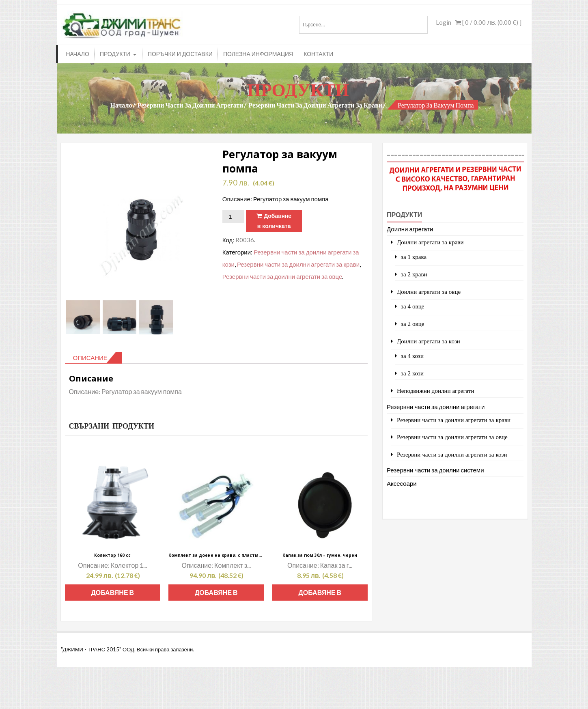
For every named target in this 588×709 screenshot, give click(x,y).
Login (444, 22)
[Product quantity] (233, 217)
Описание (90, 358)
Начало (78, 54)
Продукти (115, 54)
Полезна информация (258, 54)
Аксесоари (402, 483)
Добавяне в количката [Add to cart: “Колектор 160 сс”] (112, 595)
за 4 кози (412, 356)
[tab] (93, 358)
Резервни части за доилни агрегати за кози (452, 454)
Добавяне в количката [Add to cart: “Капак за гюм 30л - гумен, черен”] (320, 595)
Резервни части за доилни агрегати (190, 105)
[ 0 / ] (488, 22)
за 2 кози (412, 373)
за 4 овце (412, 306)
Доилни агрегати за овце (429, 292)
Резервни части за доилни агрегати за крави (315, 105)
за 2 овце (412, 324)
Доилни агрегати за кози (429, 341)
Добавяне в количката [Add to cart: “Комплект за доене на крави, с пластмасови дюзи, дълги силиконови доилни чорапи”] (216, 595)
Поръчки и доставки (180, 54)
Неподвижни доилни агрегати (435, 391)
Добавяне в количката (274, 221)
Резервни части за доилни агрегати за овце (282, 276)
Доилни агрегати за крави (430, 242)
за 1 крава (414, 257)
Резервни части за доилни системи (435, 470)
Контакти (318, 54)
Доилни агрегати (410, 229)
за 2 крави (414, 274)
